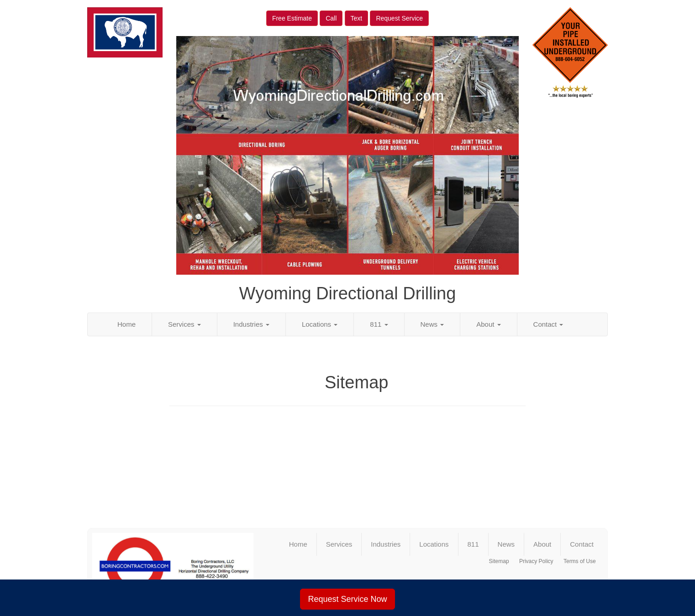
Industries (251, 324)
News (432, 324)
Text (357, 18)
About (488, 324)
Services (184, 324)
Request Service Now (347, 599)
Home (126, 324)
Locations (320, 324)
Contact (548, 324)
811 (379, 324)
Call (331, 18)
